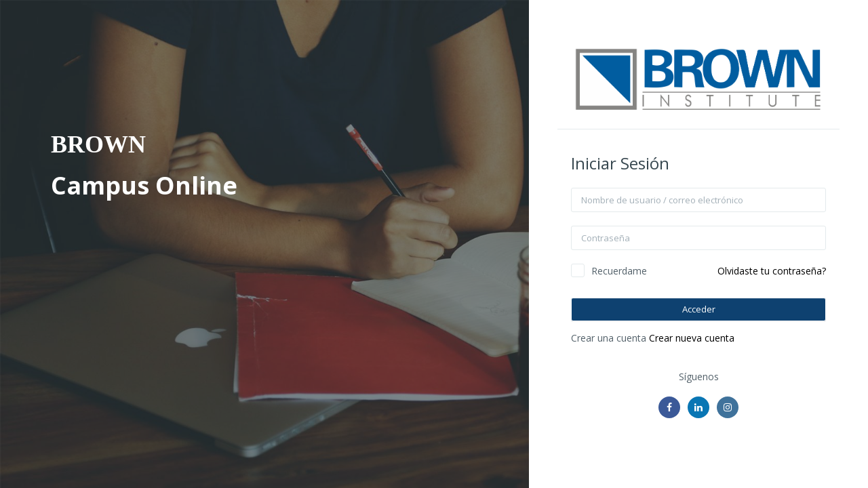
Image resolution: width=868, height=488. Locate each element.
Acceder (699, 309)
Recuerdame (619, 271)
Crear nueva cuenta (692, 338)
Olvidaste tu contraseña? (772, 271)
